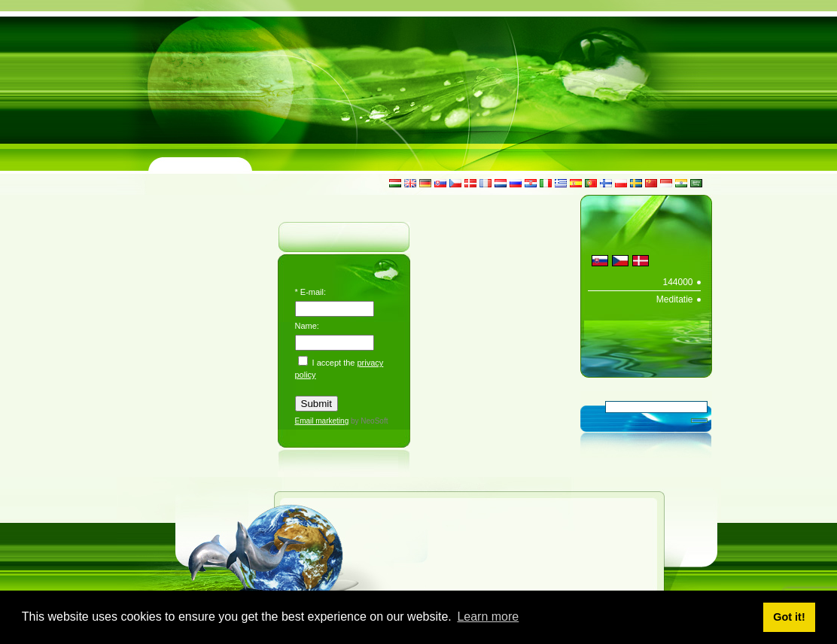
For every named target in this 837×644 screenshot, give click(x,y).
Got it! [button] (789, 617)
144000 (677, 282)
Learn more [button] (488, 617)
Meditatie (675, 299)
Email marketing (322, 421)
